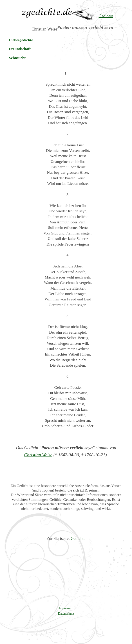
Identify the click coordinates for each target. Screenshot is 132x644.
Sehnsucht (17, 58)
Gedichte (78, 539)
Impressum (66, 608)
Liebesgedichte (21, 40)
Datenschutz (66, 614)
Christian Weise (38, 455)
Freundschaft (20, 49)
